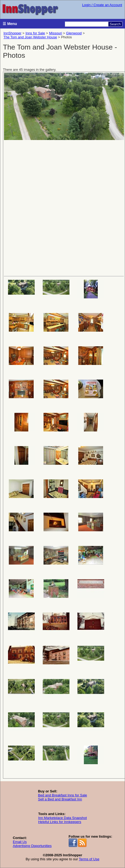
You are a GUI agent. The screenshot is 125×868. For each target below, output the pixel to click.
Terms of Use (89, 859)
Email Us (20, 842)
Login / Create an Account (102, 5)
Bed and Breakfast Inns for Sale (62, 795)
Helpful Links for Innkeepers (60, 822)
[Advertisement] (62, 208)
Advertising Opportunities (32, 846)
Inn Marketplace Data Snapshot (62, 818)
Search (115, 24)
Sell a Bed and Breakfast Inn (60, 799)
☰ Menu (10, 24)
